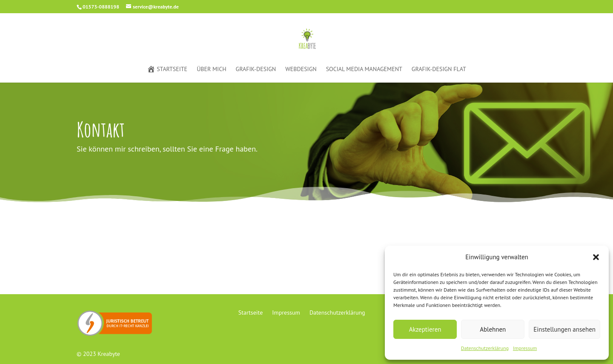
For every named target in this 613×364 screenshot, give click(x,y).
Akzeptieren (425, 329)
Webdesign (301, 69)
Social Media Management (364, 69)
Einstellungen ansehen (564, 329)
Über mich (211, 69)
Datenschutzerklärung (485, 348)
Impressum (525, 348)
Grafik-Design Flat (439, 69)
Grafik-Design (256, 69)
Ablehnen (493, 329)
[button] (596, 257)
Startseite (167, 70)
